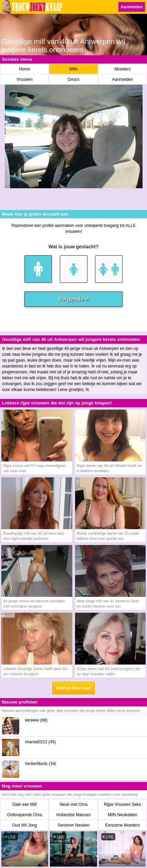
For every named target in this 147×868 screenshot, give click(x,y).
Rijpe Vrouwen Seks (123, 804)
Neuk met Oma (73, 804)
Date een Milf (25, 804)
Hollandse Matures (73, 815)
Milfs (73, 69)
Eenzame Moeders (122, 825)
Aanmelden (132, 7)
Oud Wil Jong (24, 825)
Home (24, 69)
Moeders (122, 69)
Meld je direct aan (73, 688)
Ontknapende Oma (24, 815)
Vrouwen (25, 79)
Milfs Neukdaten (123, 815)
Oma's (73, 79)
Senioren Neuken (73, 825)
